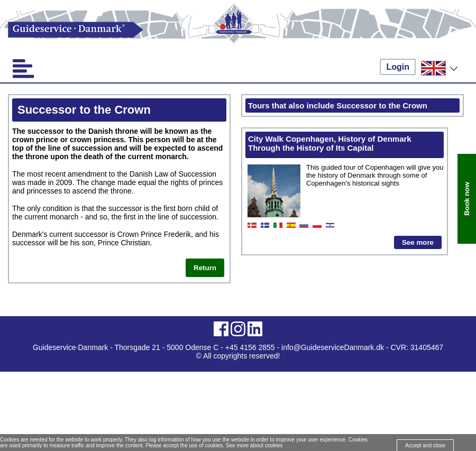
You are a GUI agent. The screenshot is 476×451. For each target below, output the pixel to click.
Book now (467, 199)
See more (418, 242)
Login (398, 67)
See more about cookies (254, 445)
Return (205, 268)
